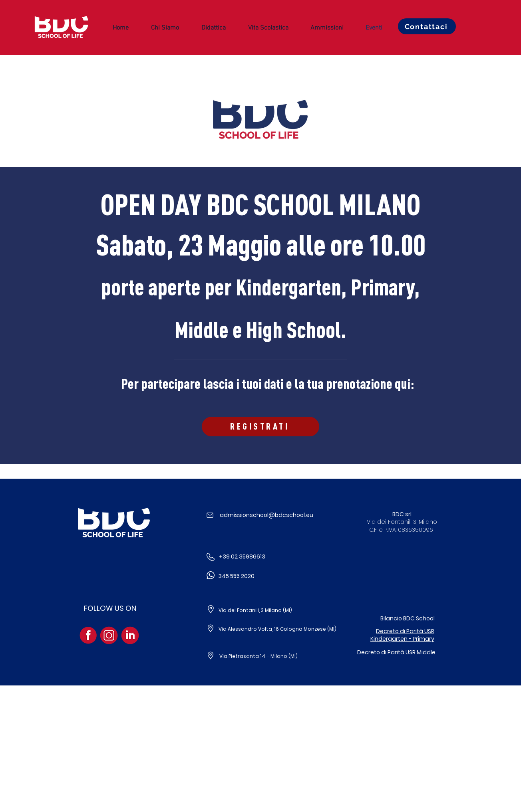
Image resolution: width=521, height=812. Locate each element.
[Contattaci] (427, 26)
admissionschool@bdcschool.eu (266, 515)
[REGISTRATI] (260, 427)
